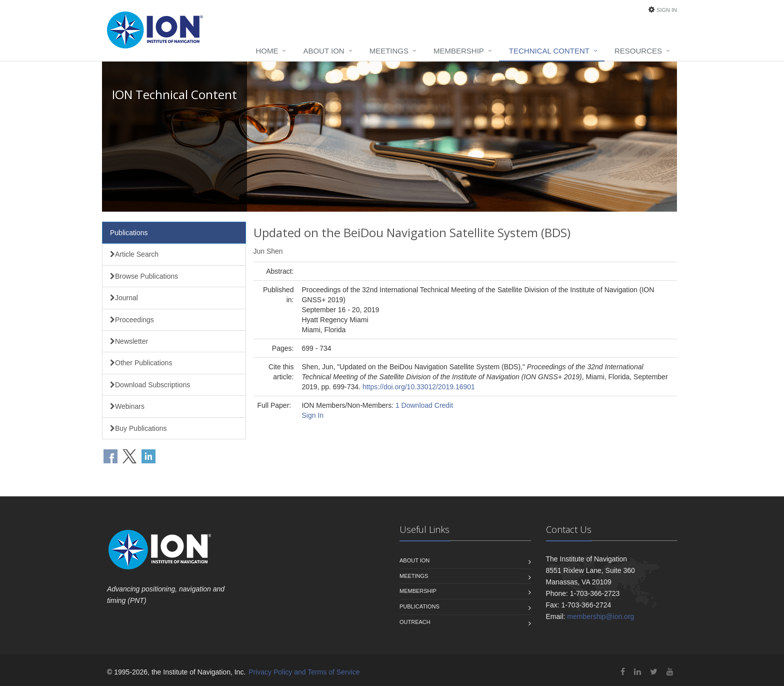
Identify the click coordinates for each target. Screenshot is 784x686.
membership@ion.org (600, 616)
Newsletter (129, 341)
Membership (459, 51)
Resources (638, 51)
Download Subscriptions (150, 385)
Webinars (127, 406)
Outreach (415, 622)
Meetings (389, 51)
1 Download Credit (424, 405)
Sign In (667, 10)
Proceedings (132, 320)
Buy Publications (138, 428)
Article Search (134, 254)
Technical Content (549, 51)
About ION (323, 51)
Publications (129, 233)
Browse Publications (144, 276)
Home (267, 51)
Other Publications (141, 363)
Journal (124, 298)
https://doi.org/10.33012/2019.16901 (419, 387)
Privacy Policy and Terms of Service (304, 672)
